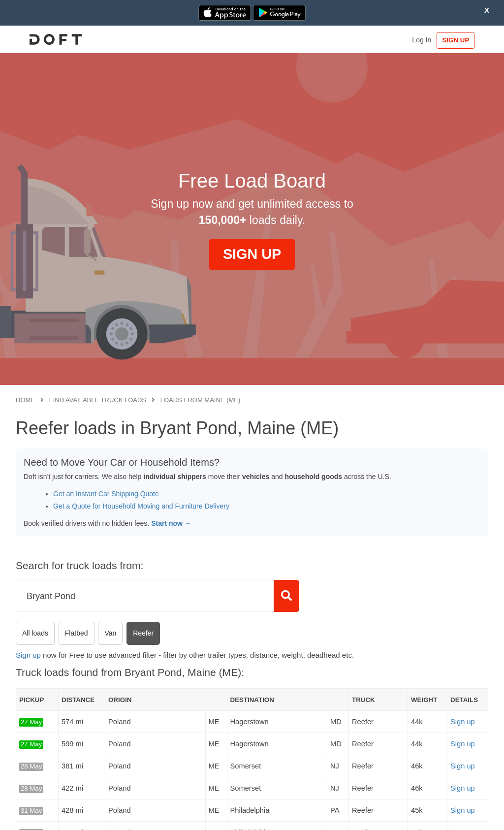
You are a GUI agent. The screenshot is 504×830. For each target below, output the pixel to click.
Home (25, 400)
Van (110, 633)
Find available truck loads (98, 400)
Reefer (143, 633)
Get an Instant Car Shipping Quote (106, 494)
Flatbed (77, 633)
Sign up (28, 655)
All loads (35, 633)
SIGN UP (458, 40)
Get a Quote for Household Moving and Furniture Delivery (141, 506)
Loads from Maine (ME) (201, 400)
